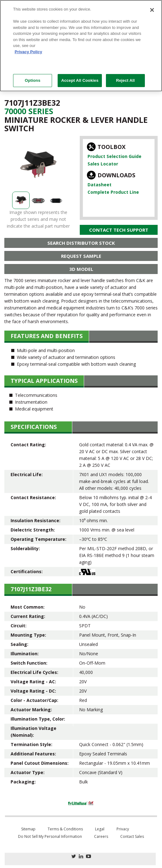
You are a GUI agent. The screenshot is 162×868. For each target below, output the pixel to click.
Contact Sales (132, 836)
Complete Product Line (113, 192)
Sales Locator (103, 164)
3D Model (81, 269)
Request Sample (81, 256)
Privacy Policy (28, 52)
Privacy (123, 829)
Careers (101, 836)
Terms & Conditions (65, 829)
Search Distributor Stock (81, 243)
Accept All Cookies (80, 80)
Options (32, 80)
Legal (100, 829)
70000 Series (29, 111)
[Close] (152, 10)
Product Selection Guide (114, 156)
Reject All (125, 80)
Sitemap (28, 829)
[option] (38, 165)
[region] (81, 46)
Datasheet (100, 185)
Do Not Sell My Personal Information (50, 836)
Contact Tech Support (119, 230)
